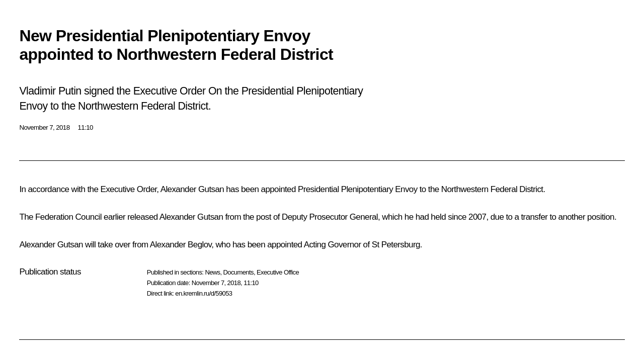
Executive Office (278, 272)
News (212, 272)
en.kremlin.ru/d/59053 (204, 293)
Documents (238, 272)
